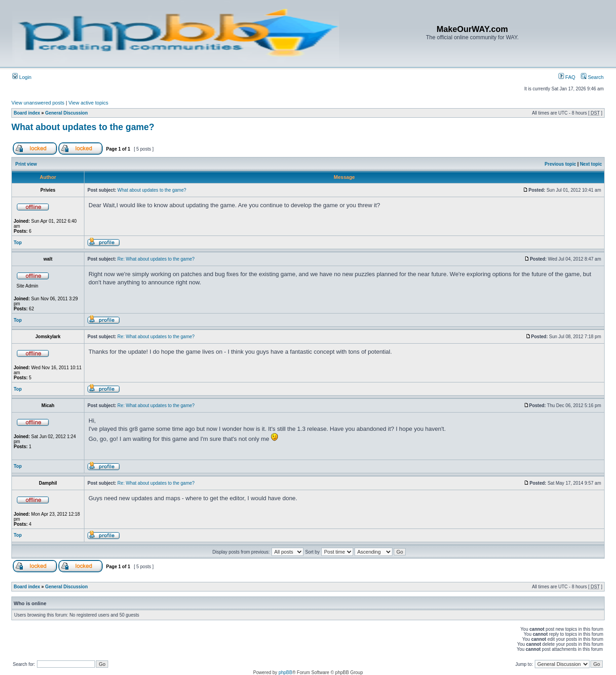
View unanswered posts (38, 103)
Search (592, 77)
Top (18, 243)
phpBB (285, 672)
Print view (26, 164)
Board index (27, 113)
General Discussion (66, 113)
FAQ (567, 77)
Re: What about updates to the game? (156, 259)
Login (22, 77)
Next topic (591, 164)
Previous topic (561, 164)
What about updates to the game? (83, 127)
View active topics (88, 103)
